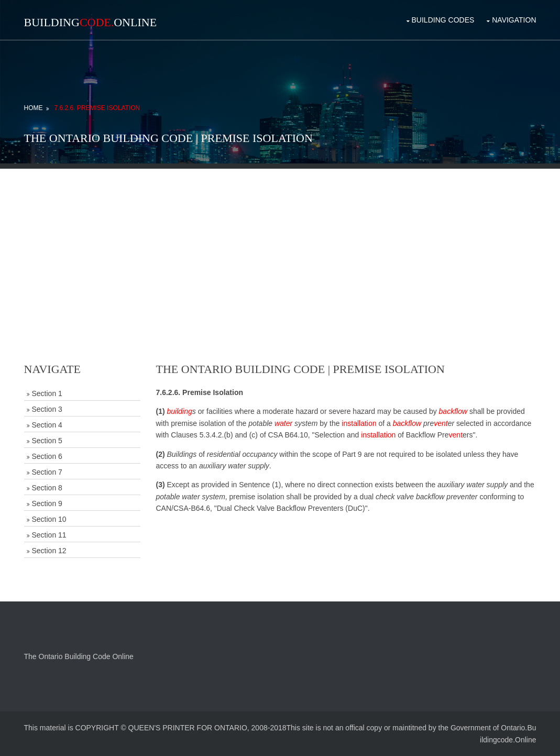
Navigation (514, 20)
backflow (453, 411)
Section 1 (47, 393)
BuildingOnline (91, 22)
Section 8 (47, 488)
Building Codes (443, 20)
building (180, 411)
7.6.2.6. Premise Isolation (97, 108)
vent (441, 423)
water (283, 423)
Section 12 (49, 551)
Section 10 (49, 519)
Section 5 (47, 441)
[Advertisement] (280, 242)
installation (359, 423)
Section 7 (47, 472)
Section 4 (47, 425)
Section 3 (47, 409)
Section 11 (49, 535)
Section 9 (47, 503)
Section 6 (47, 456)
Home (34, 108)
